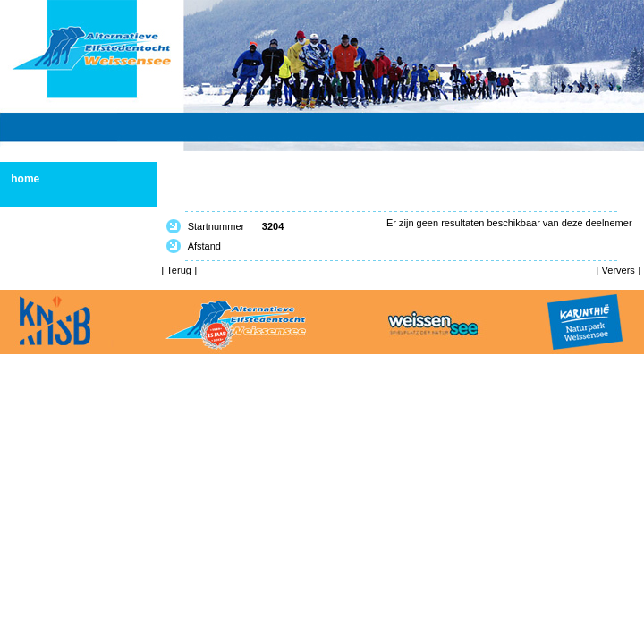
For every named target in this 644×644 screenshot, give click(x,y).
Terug (179, 270)
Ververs (619, 270)
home (25, 179)
